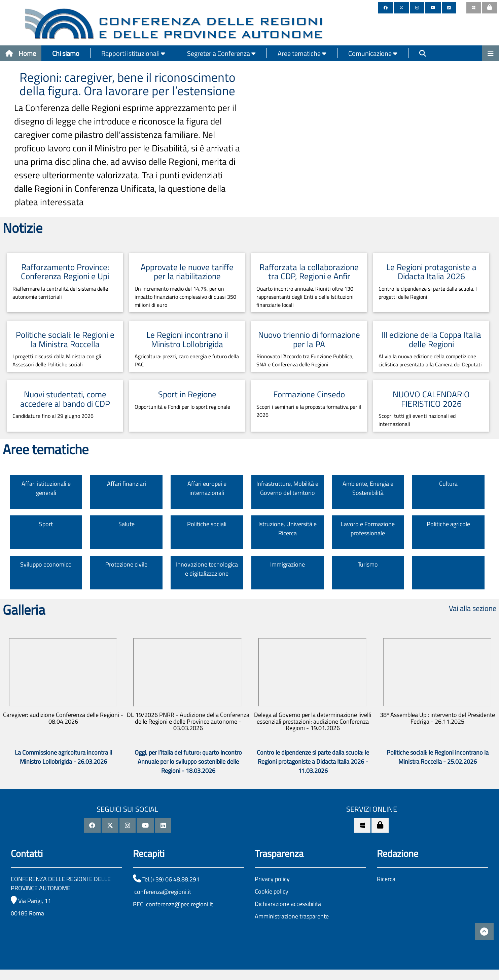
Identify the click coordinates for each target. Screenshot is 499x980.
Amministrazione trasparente (292, 916)
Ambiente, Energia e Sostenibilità (368, 488)
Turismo (368, 564)
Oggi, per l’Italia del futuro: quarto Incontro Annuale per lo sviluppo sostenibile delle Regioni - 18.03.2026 (188, 761)
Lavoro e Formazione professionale (368, 529)
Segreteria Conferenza (221, 53)
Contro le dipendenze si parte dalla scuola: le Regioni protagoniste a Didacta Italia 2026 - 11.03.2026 (313, 761)
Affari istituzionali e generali (46, 488)
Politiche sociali (207, 524)
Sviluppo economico (46, 564)
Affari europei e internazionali (207, 488)
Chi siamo (66, 53)
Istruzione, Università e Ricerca (288, 529)
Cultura (448, 484)
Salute (127, 524)
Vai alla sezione (473, 608)
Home (21, 53)
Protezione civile (126, 564)
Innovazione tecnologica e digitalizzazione (207, 569)
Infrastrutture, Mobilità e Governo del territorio (287, 488)
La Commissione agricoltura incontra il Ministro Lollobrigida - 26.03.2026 (63, 757)
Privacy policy (272, 879)
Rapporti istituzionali (133, 53)
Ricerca (386, 879)
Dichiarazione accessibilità (288, 904)
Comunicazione (373, 53)
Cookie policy (272, 891)
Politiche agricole (448, 524)
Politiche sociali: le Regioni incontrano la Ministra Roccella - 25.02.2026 (438, 757)
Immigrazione (288, 564)
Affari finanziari (127, 484)
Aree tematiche (302, 53)
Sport (46, 524)
